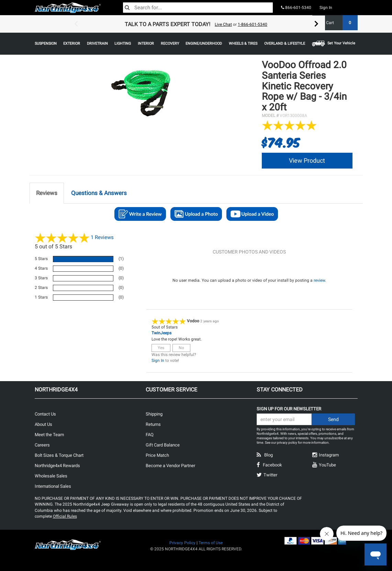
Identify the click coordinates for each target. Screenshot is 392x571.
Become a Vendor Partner (170, 466)
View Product (307, 160)
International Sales (53, 486)
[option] (196, 24)
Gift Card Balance (163, 445)
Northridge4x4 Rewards (57, 466)
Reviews (102, 237)
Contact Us (45, 414)
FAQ (150, 435)
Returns (153, 424)
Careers (42, 445)
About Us (43, 424)
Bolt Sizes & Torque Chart (59, 455)
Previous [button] (76, 24)
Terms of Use (211, 543)
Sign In (326, 8)
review (319, 280)
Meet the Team (49, 435)
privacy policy (287, 443)
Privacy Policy (182, 543)
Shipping (154, 414)
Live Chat (223, 24)
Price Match (157, 455)
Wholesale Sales (51, 476)
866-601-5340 (296, 8)
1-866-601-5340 (253, 24)
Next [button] (316, 24)
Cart (339, 23)
